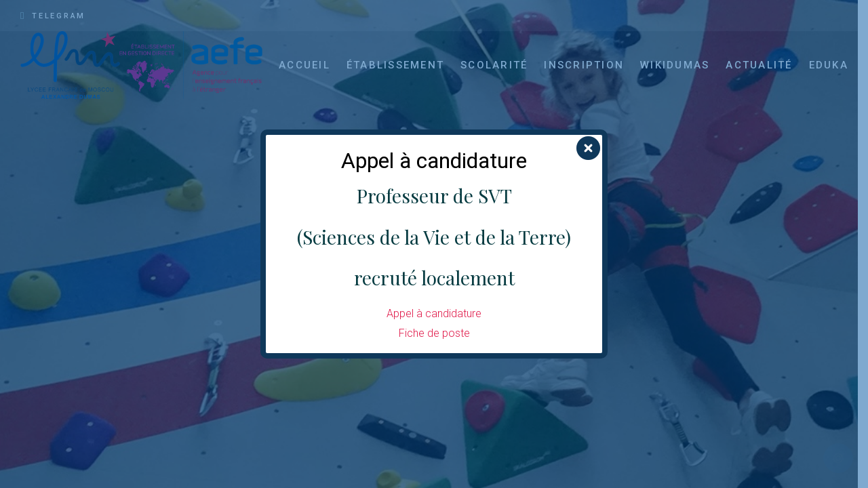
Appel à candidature (434, 313)
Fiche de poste (434, 333)
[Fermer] (588, 149)
